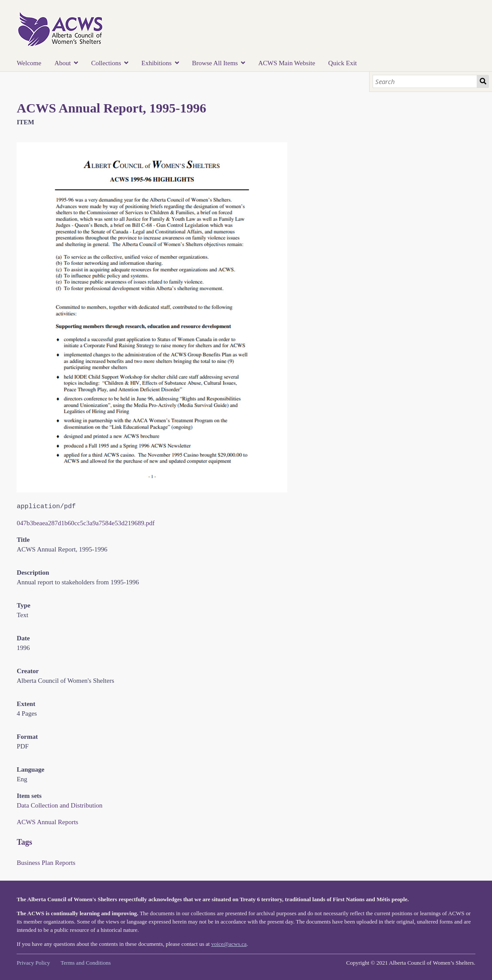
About (63, 63)
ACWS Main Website (286, 63)
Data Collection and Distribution (59, 805)
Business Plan (35, 863)
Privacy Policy (33, 963)
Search (483, 81)
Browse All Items (215, 63)
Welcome (29, 63)
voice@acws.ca (229, 944)
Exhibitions (156, 63)
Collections (106, 63)
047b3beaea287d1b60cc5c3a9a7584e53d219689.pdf (85, 523)
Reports (65, 863)
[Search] (425, 81)
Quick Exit (343, 63)
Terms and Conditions (86, 963)
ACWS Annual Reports (47, 822)
